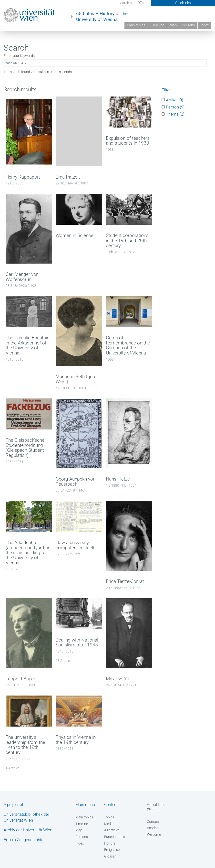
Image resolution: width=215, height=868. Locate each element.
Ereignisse (112, 850)
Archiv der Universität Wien (28, 830)
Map (173, 25)
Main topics (136, 25)
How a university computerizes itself (75, 545)
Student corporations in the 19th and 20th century (127, 241)
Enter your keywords (19, 56)
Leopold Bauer (20, 679)
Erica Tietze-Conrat (125, 581)
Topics (109, 817)
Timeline (158, 25)
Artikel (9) (175, 100)
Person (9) (175, 107)
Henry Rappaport (23, 177)
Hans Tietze (118, 479)
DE (141, 3)
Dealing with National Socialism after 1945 (77, 643)
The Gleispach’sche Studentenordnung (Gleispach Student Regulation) (25, 448)
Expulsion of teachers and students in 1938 (128, 141)
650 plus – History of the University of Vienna (102, 17)
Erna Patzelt (68, 177)
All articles (112, 830)
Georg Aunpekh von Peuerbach (76, 482)
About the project (155, 807)
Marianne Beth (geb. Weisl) (76, 379)
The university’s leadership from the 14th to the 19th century (25, 745)
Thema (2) (175, 114)
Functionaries (115, 837)
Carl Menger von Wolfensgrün (22, 277)
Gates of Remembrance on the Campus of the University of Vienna (128, 345)
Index (205, 25)
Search (124, 3)
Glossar (110, 856)
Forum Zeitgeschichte (24, 840)
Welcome (154, 835)
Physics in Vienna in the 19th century (76, 740)
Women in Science (74, 236)
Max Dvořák (118, 679)
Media (109, 824)
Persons (188, 25)
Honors (110, 843)
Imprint (152, 828)
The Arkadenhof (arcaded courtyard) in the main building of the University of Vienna (28, 553)
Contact (153, 822)
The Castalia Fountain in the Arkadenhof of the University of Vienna (27, 345)
